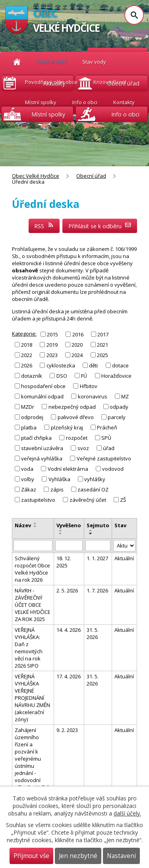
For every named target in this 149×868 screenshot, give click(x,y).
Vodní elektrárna (68, 469)
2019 (52, 344)
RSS (44, 226)
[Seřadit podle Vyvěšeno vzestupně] (61, 530)
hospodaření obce (43, 386)
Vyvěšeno (69, 525)
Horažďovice (116, 376)
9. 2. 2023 (67, 730)
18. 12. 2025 (64, 562)
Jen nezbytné (78, 856)
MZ (125, 396)
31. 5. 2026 (93, 633)
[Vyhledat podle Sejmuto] (98, 546)
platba (29, 427)
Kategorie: (24, 334)
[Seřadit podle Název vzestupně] (35, 523)
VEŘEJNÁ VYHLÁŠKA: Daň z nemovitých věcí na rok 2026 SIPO (29, 648)
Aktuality (54, 83)
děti (93, 365)
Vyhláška (59, 479)
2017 (103, 334)
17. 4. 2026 (69, 676)
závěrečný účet (88, 500)
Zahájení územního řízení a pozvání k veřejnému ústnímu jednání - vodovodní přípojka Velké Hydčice (32, 762)
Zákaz (29, 489)
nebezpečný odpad (72, 407)
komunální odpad (42, 396)
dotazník (32, 376)
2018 (27, 344)
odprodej (32, 417)
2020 (77, 344)
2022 (27, 355)
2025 (103, 355)
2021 (103, 344)
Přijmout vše (31, 856)
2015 (52, 334)
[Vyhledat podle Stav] (124, 546)
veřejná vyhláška (42, 458)
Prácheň (107, 427)
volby (28, 479)
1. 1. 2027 (97, 558)
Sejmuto (98, 525)
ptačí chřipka (36, 438)
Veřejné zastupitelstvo (104, 458)
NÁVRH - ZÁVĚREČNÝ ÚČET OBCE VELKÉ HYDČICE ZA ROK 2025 (33, 605)
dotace (120, 365)
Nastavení (121, 856)
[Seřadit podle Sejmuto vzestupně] (91, 530)
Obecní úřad (91, 176)
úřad (109, 448)
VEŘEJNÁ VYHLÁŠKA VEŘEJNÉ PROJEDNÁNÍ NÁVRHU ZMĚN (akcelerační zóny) (32, 698)
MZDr (28, 407)
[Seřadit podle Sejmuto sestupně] (91, 534)
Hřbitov (89, 386)
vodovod (113, 469)
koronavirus (93, 396)
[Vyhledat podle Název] (33, 546)
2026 (27, 365)
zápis (57, 489)
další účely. (127, 813)
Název (23, 525)
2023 (52, 355)
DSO (62, 376)
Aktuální (124, 558)
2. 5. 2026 (67, 590)
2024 (77, 355)
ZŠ (123, 500)
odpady (119, 407)
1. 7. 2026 (97, 590)
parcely (117, 417)
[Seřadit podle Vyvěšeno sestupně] (61, 534)
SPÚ (106, 438)
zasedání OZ (93, 489)
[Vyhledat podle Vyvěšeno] (69, 546)
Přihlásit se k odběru (100, 226)
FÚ (84, 376)
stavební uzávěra (42, 448)
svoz (83, 448)
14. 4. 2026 (69, 630)
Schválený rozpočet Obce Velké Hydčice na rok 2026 (32, 569)
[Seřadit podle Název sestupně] (35, 526)
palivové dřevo (76, 417)
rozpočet (77, 438)
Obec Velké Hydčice (36, 176)
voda (27, 469)
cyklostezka (61, 365)
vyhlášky (95, 479)
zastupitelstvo (38, 500)
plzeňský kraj (67, 427)
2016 (78, 334)
